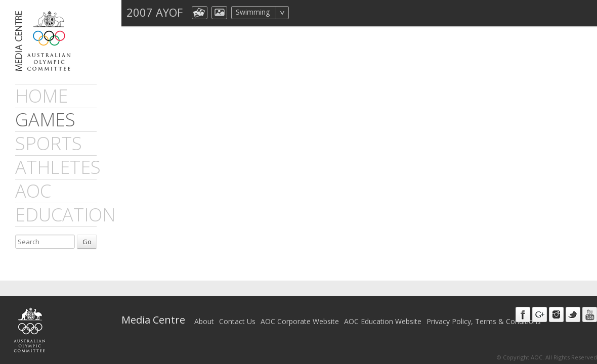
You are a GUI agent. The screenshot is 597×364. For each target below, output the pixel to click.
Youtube (590, 314)
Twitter (573, 314)
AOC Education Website (383, 321)
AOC (33, 191)
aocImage (219, 13)
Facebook (523, 314)
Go (87, 242)
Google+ (540, 314)
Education (65, 215)
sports (49, 143)
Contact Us (237, 321)
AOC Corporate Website (300, 321)
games (45, 120)
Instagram (556, 314)
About (204, 321)
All (302, 13)
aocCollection (200, 13)
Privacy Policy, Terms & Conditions (484, 321)
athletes (58, 167)
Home (41, 96)
